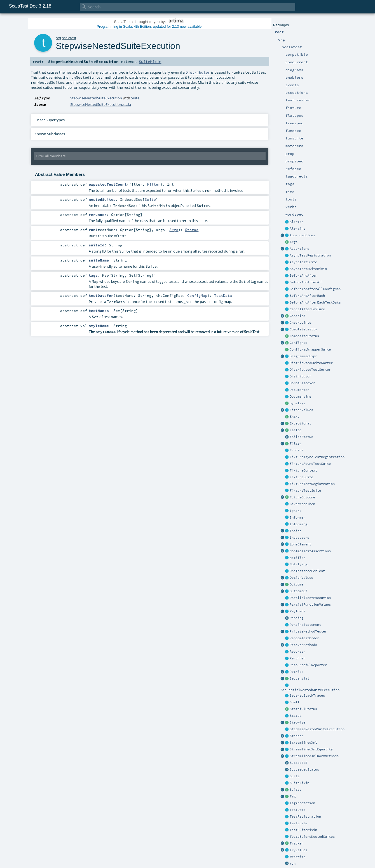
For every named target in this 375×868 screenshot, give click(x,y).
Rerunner (297, 658)
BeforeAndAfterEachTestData (315, 302)
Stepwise (297, 722)
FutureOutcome (302, 497)
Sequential (299, 678)
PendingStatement (305, 625)
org (58, 38)
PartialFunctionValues (310, 605)
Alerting (297, 228)
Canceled (297, 316)
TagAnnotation (302, 803)
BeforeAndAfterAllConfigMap (315, 289)
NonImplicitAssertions (310, 551)
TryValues (298, 850)
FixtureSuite (301, 477)
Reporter (297, 652)
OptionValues (301, 578)
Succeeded (298, 763)
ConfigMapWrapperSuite (310, 349)
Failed (296, 430)
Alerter (297, 222)
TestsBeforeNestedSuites (312, 837)
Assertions (299, 249)
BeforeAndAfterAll (306, 282)
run (293, 864)
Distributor (300, 376)
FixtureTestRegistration (312, 484)
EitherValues (301, 410)
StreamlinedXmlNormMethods (314, 756)
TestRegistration (305, 816)
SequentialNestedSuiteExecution (310, 690)
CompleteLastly (303, 329)
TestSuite (298, 823)
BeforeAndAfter (303, 276)
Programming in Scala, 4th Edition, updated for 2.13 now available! (150, 26)
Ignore (296, 511)
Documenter (299, 390)
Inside (296, 531)
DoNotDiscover (302, 383)
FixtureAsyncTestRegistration (317, 457)
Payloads (297, 611)
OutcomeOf (298, 591)
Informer (297, 517)
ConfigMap (298, 343)
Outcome (297, 584)
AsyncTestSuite (303, 262)
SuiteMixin (299, 783)
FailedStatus (301, 437)
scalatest (69, 38)
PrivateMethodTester (308, 631)
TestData (297, 810)
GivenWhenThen (302, 504)
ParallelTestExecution (310, 598)
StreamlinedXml (303, 743)
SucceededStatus (304, 769)
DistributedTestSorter (310, 370)
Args (294, 242)
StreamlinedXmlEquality (311, 749)
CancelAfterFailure (307, 309)
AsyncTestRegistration (310, 255)
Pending (297, 618)
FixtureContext (303, 470)
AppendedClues (302, 235)
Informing (298, 524)
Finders (297, 450)
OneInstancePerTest (307, 571)
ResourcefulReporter (308, 665)
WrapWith (297, 857)
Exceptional (300, 423)
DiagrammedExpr (303, 356)
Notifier (297, 558)
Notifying (298, 564)
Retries (297, 672)
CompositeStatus (304, 336)
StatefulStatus (303, 709)
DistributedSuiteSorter (311, 363)
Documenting (300, 396)
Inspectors (299, 538)
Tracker (297, 843)
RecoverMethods (303, 645)
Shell (295, 702)
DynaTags (297, 403)
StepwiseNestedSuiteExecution (317, 729)
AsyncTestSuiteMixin (308, 269)
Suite (295, 776)
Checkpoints (300, 323)
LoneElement (300, 544)
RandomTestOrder (304, 638)
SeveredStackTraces (307, 696)
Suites (296, 790)
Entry (295, 417)
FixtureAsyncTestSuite (310, 464)
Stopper (297, 736)
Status (296, 716)
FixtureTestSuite (305, 491)
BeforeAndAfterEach (307, 296)
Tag (293, 796)
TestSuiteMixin (303, 830)
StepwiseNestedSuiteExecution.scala (101, 104)
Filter (296, 444)
